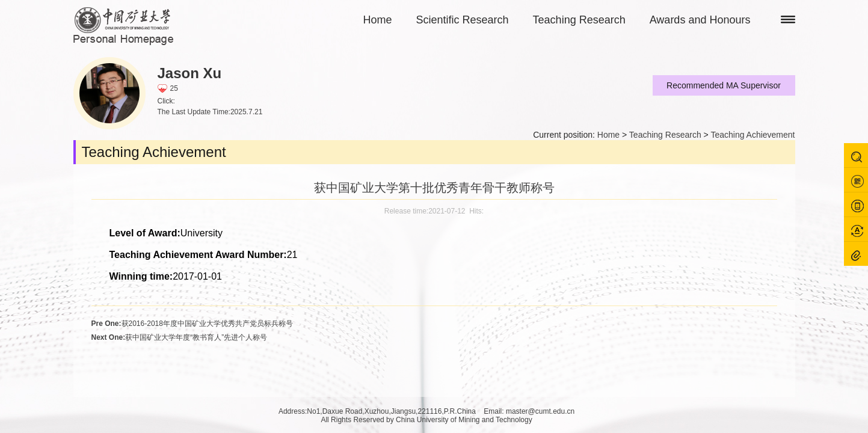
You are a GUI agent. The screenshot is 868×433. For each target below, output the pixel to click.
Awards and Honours (700, 20)
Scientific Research (463, 20)
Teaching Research (579, 20)
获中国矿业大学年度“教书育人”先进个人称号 (180, 337)
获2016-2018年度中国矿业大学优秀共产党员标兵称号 (192, 324)
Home (378, 20)
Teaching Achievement (753, 135)
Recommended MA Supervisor (724, 85)
